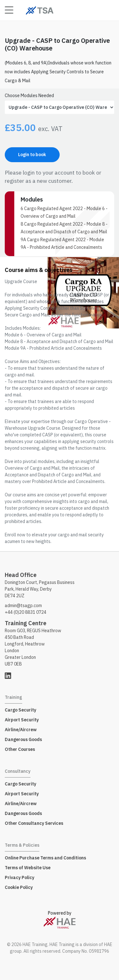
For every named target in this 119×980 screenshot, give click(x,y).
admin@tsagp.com (23, 606)
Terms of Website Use (28, 868)
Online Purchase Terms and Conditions (45, 858)
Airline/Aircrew (21, 730)
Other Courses (20, 749)
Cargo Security (20, 710)
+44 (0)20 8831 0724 (26, 612)
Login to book (32, 155)
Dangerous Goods (23, 739)
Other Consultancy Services (34, 823)
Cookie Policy (19, 887)
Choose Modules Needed (29, 96)
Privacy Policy (20, 877)
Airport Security (22, 720)
